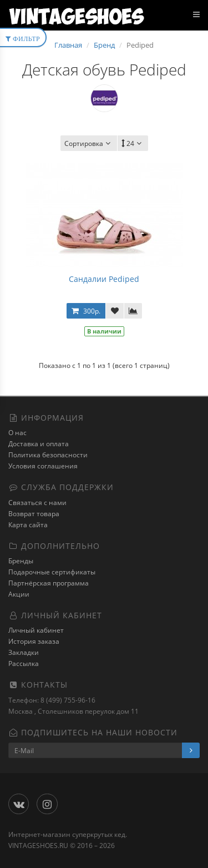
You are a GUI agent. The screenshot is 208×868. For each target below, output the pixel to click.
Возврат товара (34, 514)
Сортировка (89, 143)
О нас (17, 433)
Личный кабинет (36, 630)
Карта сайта (28, 525)
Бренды (21, 561)
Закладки (24, 652)
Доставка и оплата (39, 444)
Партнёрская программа (49, 583)
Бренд (104, 45)
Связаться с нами (37, 503)
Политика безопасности (48, 455)
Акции (19, 594)
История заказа (34, 641)
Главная (68, 45)
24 (133, 143)
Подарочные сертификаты (52, 572)
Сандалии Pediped (104, 279)
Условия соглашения (43, 466)
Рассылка (24, 663)
